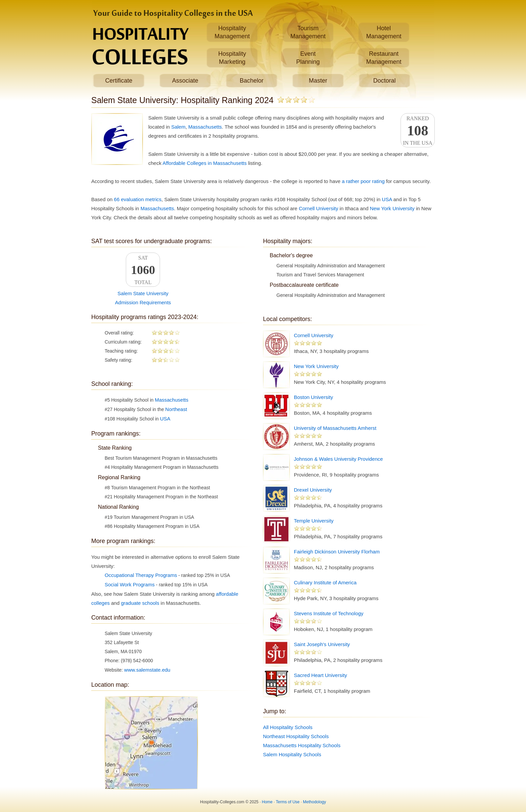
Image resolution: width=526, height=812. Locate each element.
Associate (185, 81)
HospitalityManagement (232, 32)
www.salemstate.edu (147, 670)
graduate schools (140, 603)
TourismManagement (308, 32)
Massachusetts (205, 127)
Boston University (313, 397)
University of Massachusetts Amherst (335, 428)
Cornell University (319, 208)
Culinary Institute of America (325, 582)
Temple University (314, 521)
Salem (178, 127)
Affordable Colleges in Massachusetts (205, 163)
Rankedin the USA (418, 131)
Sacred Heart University (320, 675)
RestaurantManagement (384, 58)
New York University (392, 208)
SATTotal (143, 270)
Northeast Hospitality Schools (296, 736)
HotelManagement (384, 32)
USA (387, 199)
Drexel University (313, 490)
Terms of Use (288, 802)
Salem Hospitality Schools (292, 754)
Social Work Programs (130, 584)
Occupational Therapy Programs (141, 575)
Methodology (314, 802)
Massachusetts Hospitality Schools (302, 745)
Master (318, 81)
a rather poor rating (363, 181)
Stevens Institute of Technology (329, 613)
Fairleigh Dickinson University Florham (337, 552)
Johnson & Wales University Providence (338, 459)
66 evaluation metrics (138, 199)
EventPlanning (308, 58)
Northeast (176, 409)
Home (267, 802)
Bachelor (251, 81)
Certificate (119, 81)
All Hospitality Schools (288, 727)
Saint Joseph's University (322, 644)
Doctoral (384, 81)
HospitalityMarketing (232, 58)
